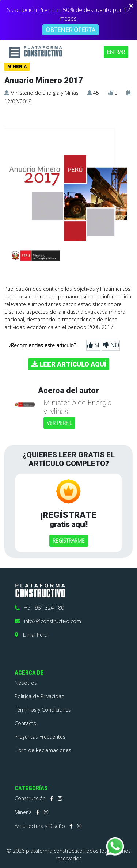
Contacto (26, 723)
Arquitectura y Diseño (40, 826)
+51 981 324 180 (39, 608)
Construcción (30, 798)
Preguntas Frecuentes (40, 737)
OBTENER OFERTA (71, 30)
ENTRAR (116, 52)
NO (111, 345)
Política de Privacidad (40, 696)
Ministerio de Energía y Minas (44, 93)
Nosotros (26, 683)
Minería (23, 812)
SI (93, 345)
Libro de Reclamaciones (43, 750)
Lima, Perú (31, 635)
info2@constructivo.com (48, 621)
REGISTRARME (69, 541)
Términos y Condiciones (43, 710)
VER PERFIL (59, 423)
